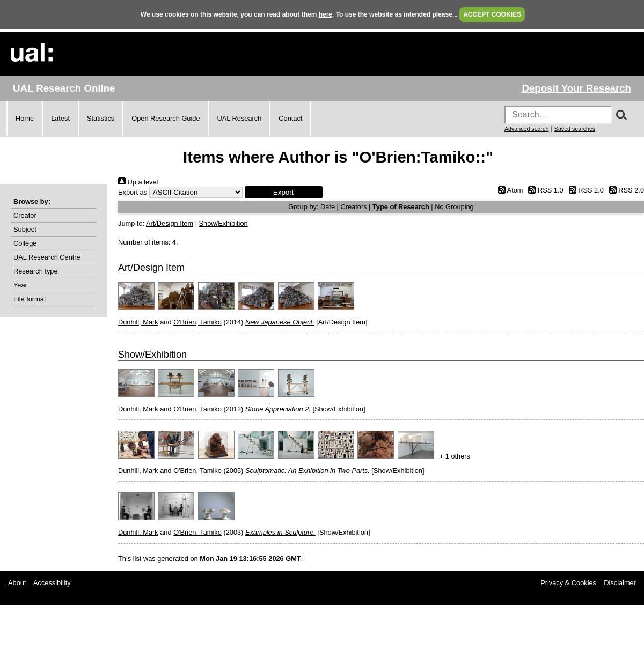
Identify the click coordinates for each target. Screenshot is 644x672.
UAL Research (240, 118)
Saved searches (575, 129)
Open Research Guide (166, 118)
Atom (508, 190)
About (17, 583)
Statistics (101, 118)
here (325, 14)
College (25, 243)
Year (20, 285)
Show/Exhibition (224, 223)
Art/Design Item (170, 223)
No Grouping (454, 207)
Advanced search (526, 129)
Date (328, 207)
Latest (60, 118)
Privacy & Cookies (568, 583)
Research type (36, 271)
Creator (25, 215)
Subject (25, 229)
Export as (133, 192)
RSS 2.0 (584, 190)
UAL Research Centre (47, 257)
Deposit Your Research (576, 88)
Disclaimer (620, 583)
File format (30, 299)
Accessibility (52, 583)
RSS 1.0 (544, 190)
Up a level (138, 182)
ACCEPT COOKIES (492, 14)
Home (25, 118)
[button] (284, 192)
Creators (353, 207)
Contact (290, 118)
